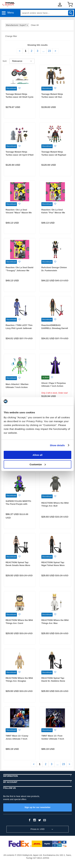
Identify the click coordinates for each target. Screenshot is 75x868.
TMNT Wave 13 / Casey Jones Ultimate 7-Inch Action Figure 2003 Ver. (17, 739)
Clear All (35, 25)
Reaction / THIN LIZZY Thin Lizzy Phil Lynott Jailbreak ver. (19, 328)
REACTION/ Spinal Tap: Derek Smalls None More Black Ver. (18, 565)
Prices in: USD (38, 829)
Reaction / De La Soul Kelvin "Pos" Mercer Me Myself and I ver (53, 213)
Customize (38, 464)
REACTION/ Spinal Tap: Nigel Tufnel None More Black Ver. (53, 565)
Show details (57, 445)
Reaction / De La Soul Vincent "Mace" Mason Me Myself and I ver (19, 213)
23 (49, 51)
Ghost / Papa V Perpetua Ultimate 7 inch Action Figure (54, 386)
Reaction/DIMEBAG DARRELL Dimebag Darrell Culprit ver (55, 328)
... (44, 51)
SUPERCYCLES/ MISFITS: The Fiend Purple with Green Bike (19, 504)
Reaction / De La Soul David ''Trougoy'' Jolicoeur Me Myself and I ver (19, 270)
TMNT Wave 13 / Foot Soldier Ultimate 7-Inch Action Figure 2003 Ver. (53, 739)
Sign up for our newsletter (37, 807)
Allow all (38, 455)
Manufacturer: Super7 (17, 25)
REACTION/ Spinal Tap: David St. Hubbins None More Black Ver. (53, 681)
